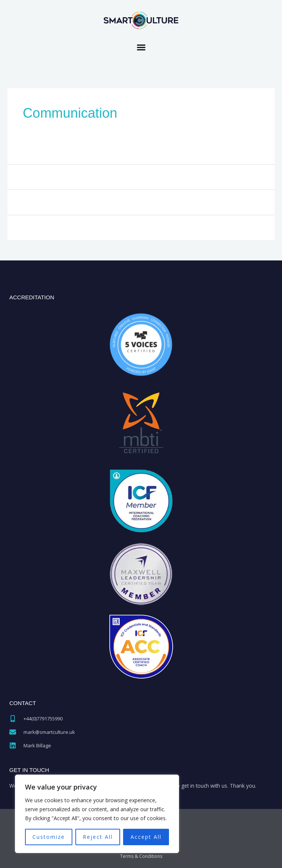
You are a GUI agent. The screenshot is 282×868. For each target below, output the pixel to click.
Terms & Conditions (141, 856)
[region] (97, 814)
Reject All (98, 837)
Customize (49, 837)
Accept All (146, 837)
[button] (141, 47)
